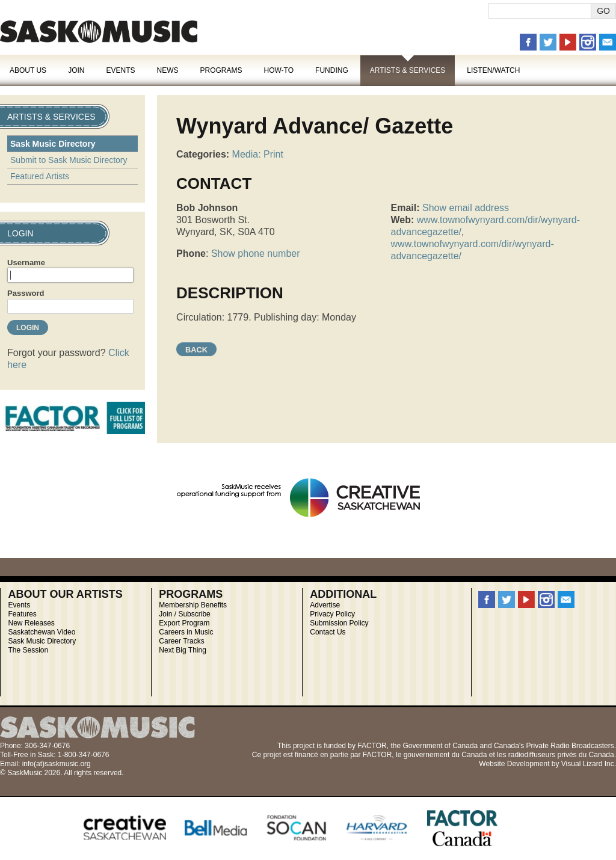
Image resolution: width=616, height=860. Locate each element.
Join (76, 70)
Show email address (466, 208)
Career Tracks (181, 641)
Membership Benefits (193, 605)
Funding (332, 70)
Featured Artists (40, 176)
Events (120, 70)
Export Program (184, 623)
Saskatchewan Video (42, 632)
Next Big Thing (183, 650)
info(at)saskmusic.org (57, 764)
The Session (28, 650)
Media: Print (258, 154)
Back (196, 350)
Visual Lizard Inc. (589, 764)
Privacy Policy (332, 614)
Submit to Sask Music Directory (69, 160)
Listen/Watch (493, 70)
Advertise (325, 605)
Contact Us (328, 632)
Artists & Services (408, 70)
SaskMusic (99, 32)
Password (26, 293)
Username (26, 263)
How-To (279, 70)
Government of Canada (440, 746)
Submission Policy (339, 623)
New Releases (31, 623)
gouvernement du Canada (445, 755)
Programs (221, 70)
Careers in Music (186, 632)
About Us (28, 70)
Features (22, 614)
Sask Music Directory (53, 144)
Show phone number (256, 253)
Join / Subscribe (184, 614)
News (167, 70)
